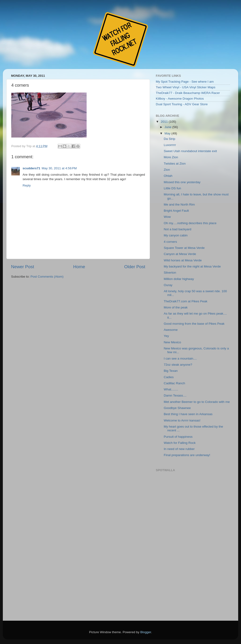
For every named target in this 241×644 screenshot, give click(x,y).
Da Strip (170, 139)
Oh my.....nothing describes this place (190, 223)
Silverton (170, 273)
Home (79, 267)
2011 (165, 122)
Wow (167, 217)
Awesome (171, 330)
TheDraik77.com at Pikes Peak (186, 301)
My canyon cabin (176, 235)
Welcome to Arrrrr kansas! (182, 420)
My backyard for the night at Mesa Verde (192, 266)
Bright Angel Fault (176, 211)
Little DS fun (173, 188)
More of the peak (176, 307)
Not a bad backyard (178, 229)
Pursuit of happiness (178, 437)
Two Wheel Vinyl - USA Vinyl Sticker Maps (186, 87)
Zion (167, 170)
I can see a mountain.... (180, 358)
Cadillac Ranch (175, 383)
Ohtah (168, 176)
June (168, 127)
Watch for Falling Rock (180, 443)
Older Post (135, 267)
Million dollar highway (179, 279)
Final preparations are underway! (187, 455)
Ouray (168, 285)
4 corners (170, 242)
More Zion (171, 157)
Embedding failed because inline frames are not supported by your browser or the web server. (192, 544)
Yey (166, 336)
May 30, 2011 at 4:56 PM (59, 168)
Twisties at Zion (175, 164)
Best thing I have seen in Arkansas (188, 414)
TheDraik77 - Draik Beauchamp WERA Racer (188, 93)
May (168, 133)
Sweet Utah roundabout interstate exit (190, 151)
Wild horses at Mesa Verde (183, 260)
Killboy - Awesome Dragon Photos (180, 99)
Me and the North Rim (179, 205)
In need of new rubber (179, 449)
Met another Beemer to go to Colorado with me (197, 402)
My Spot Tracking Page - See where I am (185, 82)
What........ (171, 389)
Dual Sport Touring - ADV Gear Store (182, 104)
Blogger (146, 632)
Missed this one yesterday (182, 182)
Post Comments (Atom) (47, 277)
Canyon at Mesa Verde (180, 254)
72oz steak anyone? (178, 365)
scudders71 (31, 168)
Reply (27, 185)
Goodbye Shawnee (177, 408)
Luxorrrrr (170, 145)
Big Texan (171, 371)
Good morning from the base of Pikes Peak (194, 324)
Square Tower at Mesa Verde (184, 248)
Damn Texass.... (175, 395)
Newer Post (23, 267)
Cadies (169, 377)
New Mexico (173, 342)
